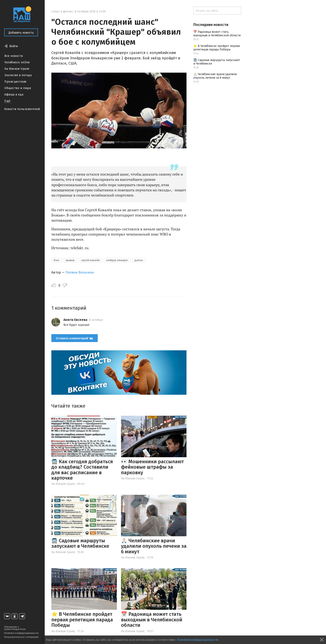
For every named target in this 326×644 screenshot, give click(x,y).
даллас (139, 260)
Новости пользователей (22, 109)
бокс (57, 260)
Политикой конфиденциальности (198, 640)
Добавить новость (21, 33)
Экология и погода (18, 75)
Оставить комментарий (75, 338)
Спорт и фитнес (62, 12)
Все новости (14, 56)
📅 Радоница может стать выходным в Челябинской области (152, 620)
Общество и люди (18, 88)
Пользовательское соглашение (21, 637)
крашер (70, 260)
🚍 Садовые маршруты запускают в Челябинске (80, 543)
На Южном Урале (17, 69)
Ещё (7, 101)
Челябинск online (17, 62)
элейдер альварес (117, 260)
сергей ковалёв (90, 260)
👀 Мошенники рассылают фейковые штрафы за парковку (152, 467)
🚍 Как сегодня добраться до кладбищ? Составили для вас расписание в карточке (82, 470)
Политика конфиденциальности (21, 633)
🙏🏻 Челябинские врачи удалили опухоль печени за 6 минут (154, 546)
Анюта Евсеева (75, 320)
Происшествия (15, 82)
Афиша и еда (14, 95)
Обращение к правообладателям (15, 628)
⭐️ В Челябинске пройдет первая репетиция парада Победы (82, 620)
